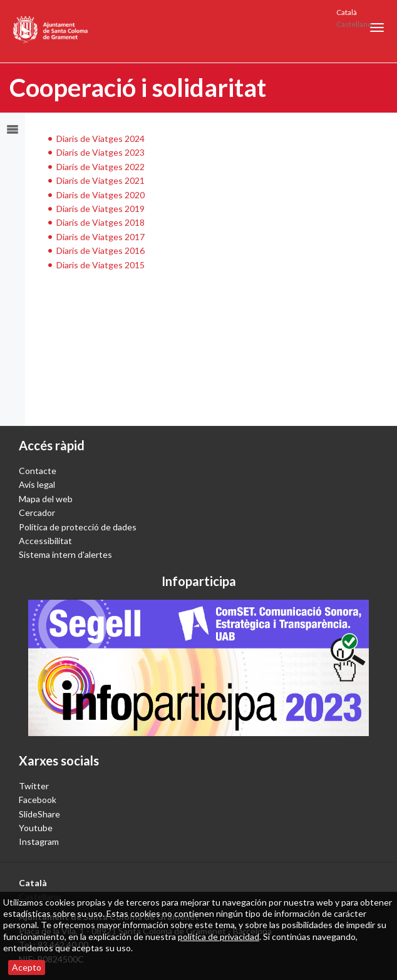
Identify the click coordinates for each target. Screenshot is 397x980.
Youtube (36, 828)
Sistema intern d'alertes (65, 554)
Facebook (38, 800)
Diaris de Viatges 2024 (101, 139)
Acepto (27, 967)
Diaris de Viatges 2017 (101, 237)
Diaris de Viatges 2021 (101, 180)
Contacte (38, 471)
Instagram (39, 841)
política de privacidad (219, 937)
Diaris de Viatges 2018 (101, 222)
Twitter (34, 786)
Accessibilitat (45, 541)
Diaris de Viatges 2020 (101, 195)
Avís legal (37, 484)
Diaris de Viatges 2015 (101, 265)
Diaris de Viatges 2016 (101, 250)
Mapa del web (46, 499)
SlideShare (39, 814)
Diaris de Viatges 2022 (101, 167)
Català (347, 12)
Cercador (37, 513)
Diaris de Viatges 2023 (101, 152)
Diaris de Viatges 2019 (101, 209)
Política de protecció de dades (78, 527)
